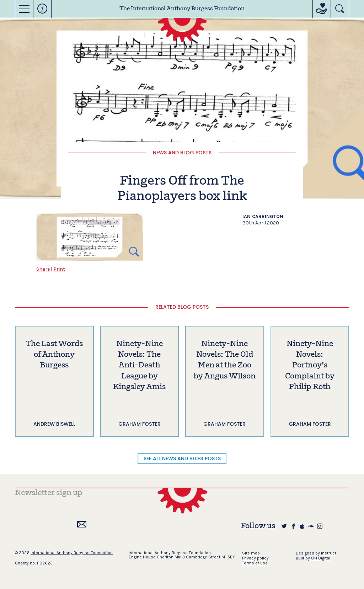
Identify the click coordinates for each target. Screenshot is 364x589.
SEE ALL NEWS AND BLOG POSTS (182, 458)
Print (59, 269)
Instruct (329, 553)
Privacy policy (255, 558)
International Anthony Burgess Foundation (72, 553)
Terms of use (255, 563)
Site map (251, 553)
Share (43, 269)
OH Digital (321, 558)
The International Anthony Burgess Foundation (182, 9)
